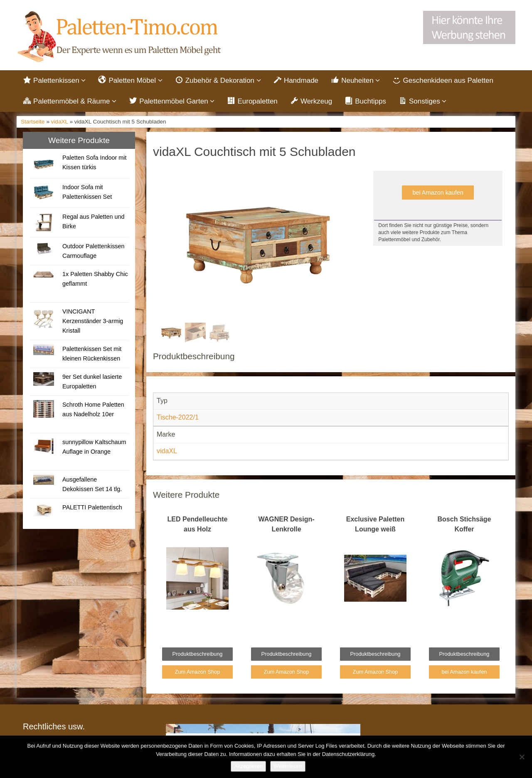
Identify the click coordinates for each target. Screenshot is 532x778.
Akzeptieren (248, 766)
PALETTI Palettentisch (92, 508)
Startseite (33, 122)
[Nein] (522, 757)
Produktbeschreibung (198, 655)
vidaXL (60, 122)
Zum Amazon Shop (198, 672)
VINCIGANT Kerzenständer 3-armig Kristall (93, 321)
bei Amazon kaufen (438, 193)
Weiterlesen (288, 766)
